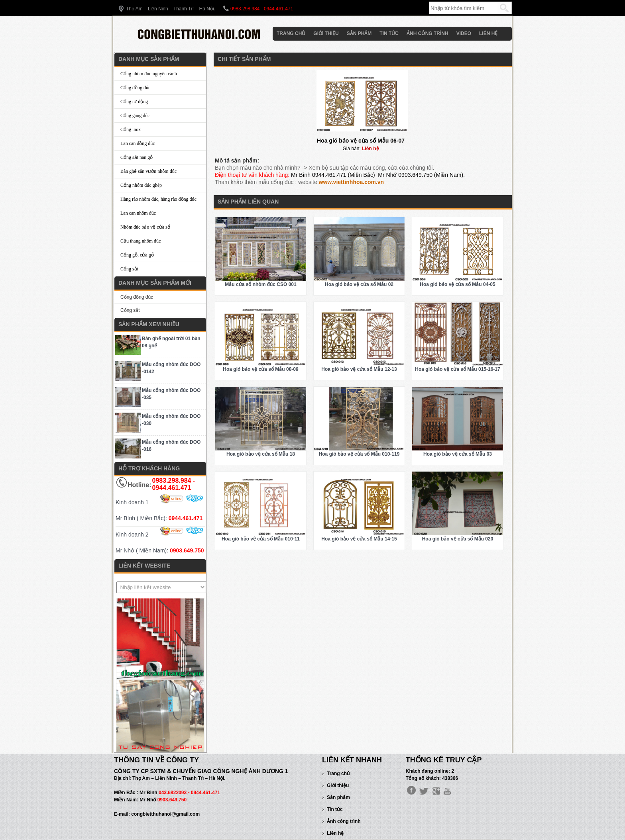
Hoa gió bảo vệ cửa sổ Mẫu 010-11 (261, 539)
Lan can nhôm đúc (138, 213)
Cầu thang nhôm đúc (141, 241)
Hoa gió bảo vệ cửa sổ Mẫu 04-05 (457, 284)
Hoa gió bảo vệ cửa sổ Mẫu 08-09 (260, 369)
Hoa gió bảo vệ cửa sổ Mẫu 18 (261, 454)
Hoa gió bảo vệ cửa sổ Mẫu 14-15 (359, 539)
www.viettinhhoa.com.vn (352, 182)
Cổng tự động (134, 102)
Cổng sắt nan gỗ (137, 157)
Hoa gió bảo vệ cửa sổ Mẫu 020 (458, 539)
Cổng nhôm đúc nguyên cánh (149, 74)
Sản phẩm (359, 33)
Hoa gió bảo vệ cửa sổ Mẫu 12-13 (359, 369)
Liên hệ (488, 33)
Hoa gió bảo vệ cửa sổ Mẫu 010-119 (359, 454)
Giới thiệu (326, 33)
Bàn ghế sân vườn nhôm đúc (148, 171)
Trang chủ (291, 33)
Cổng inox (131, 129)
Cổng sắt (129, 269)
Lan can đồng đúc (138, 143)
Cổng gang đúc (135, 116)
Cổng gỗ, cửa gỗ (137, 255)
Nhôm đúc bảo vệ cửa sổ (145, 227)
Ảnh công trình (427, 33)
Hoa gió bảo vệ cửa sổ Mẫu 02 (359, 284)
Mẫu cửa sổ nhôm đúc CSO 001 (260, 284)
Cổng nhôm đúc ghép (141, 185)
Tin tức (389, 33)
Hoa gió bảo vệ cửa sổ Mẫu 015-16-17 (457, 369)
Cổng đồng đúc (135, 88)
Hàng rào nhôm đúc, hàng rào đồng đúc (158, 199)
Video (464, 33)
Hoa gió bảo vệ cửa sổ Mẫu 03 (458, 454)
